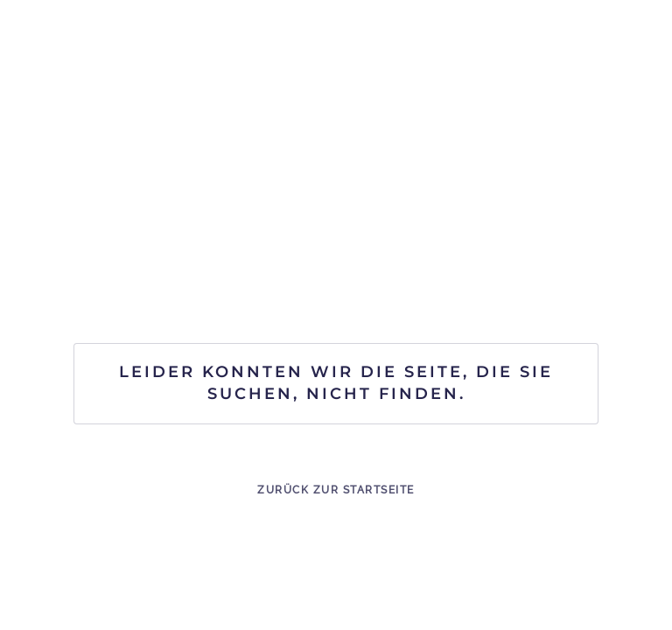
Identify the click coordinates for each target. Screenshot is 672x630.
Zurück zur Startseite (336, 490)
